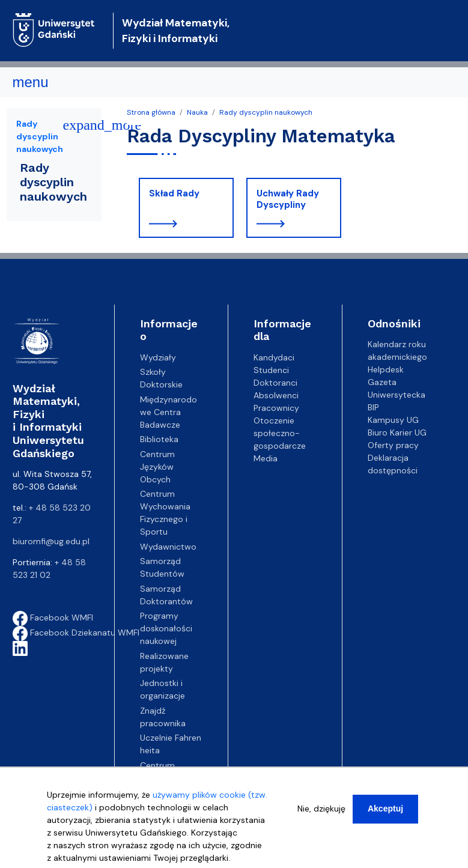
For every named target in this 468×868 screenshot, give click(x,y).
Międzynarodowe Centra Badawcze (169, 412)
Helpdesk (386, 369)
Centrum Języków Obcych (157, 467)
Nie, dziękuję (321, 809)
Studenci (271, 370)
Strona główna (151, 112)
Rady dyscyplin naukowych (266, 112)
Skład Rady (174, 193)
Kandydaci (274, 357)
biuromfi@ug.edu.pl (51, 541)
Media (266, 458)
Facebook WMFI (53, 618)
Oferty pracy (393, 445)
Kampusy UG (393, 420)
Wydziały (158, 357)
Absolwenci (276, 395)
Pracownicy (276, 408)
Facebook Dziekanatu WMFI (76, 633)
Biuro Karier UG (397, 432)
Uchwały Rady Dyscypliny (288, 199)
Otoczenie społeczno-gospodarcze (280, 433)
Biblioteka (159, 439)
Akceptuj (385, 809)
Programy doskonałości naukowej (166, 628)
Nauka (197, 112)
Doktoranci (275, 383)
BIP (373, 407)
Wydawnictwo (168, 547)
